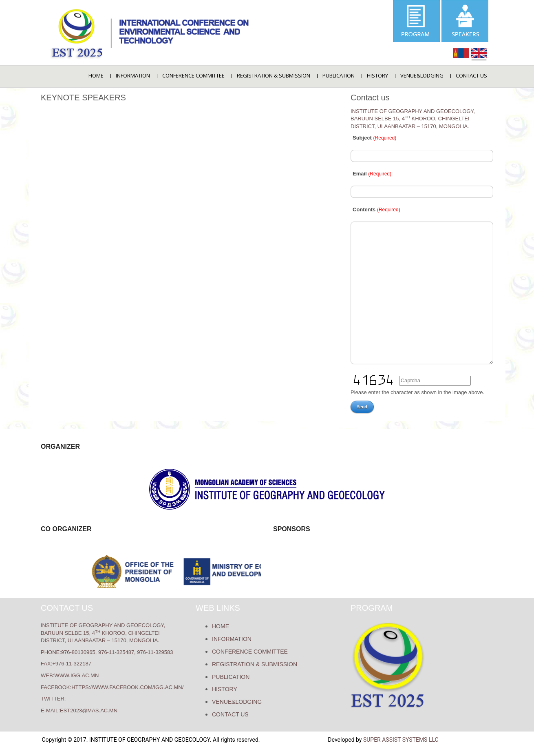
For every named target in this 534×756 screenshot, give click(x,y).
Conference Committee (193, 75)
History (377, 75)
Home (96, 75)
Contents (376, 210)
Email (372, 174)
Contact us (471, 75)
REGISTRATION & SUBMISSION (274, 75)
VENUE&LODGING (422, 75)
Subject (374, 138)
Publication (339, 75)
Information (133, 75)
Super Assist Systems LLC (401, 740)
